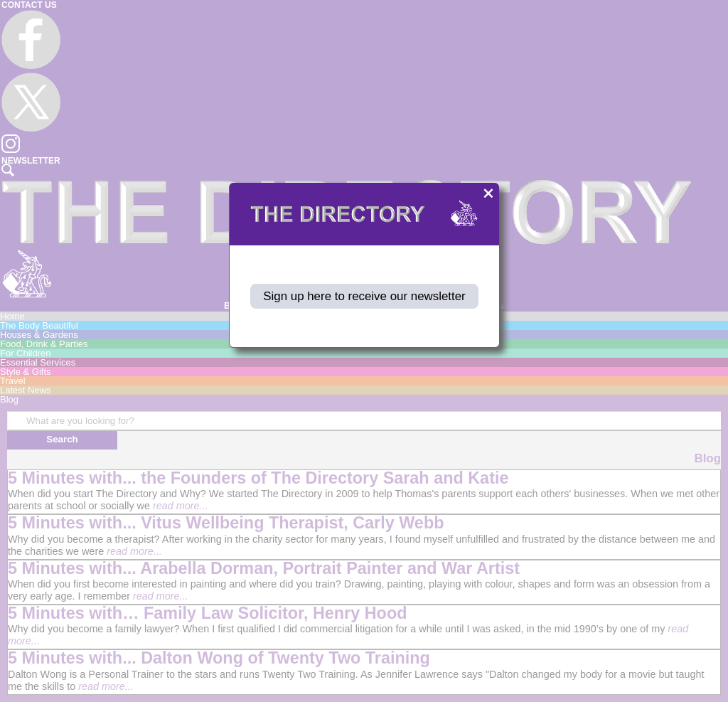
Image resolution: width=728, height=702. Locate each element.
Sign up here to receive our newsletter (364, 296)
